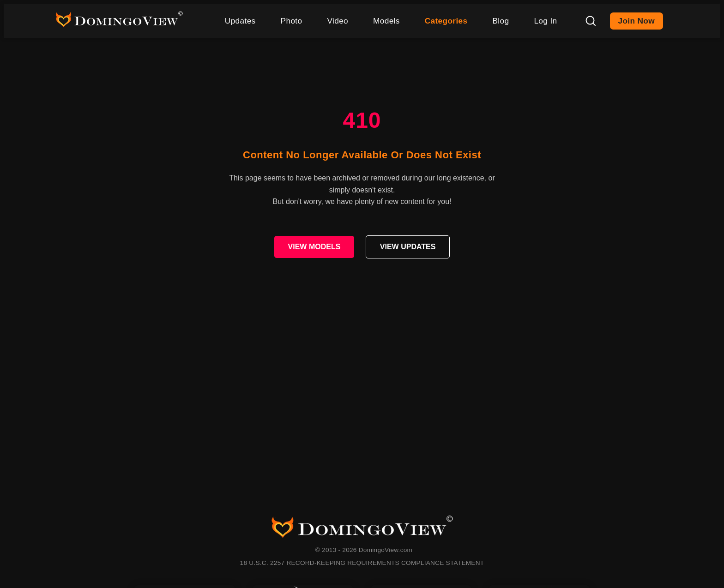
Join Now (637, 21)
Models (386, 21)
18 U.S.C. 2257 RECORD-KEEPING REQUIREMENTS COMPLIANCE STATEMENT (362, 563)
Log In (545, 21)
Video (338, 21)
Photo (292, 21)
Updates (240, 21)
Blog (501, 21)
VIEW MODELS (314, 247)
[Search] (591, 21)
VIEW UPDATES (408, 247)
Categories (446, 21)
